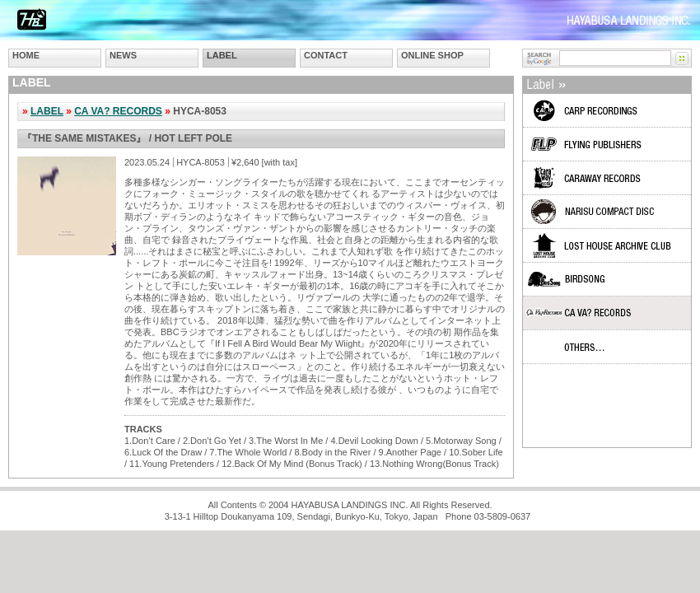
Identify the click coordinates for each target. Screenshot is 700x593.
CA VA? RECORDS (118, 111)
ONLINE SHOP (432, 55)
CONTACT (326, 55)
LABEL (222, 55)
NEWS (123, 55)
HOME (26, 55)
